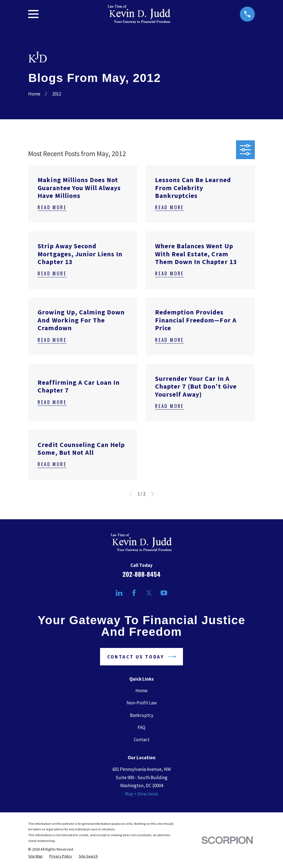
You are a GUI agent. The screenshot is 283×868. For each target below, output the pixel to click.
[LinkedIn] (119, 593)
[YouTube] (164, 593)
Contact (142, 740)
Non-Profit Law (142, 703)
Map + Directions (141, 794)
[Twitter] (149, 593)
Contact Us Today (142, 657)
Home (141, 691)
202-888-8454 (141, 574)
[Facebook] (134, 593)
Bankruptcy (142, 715)
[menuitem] (35, 856)
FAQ (141, 727)
